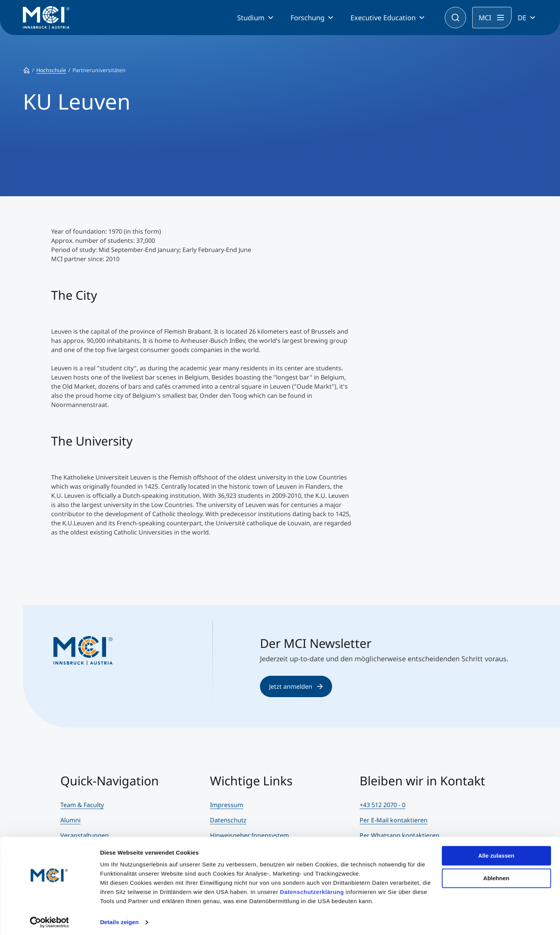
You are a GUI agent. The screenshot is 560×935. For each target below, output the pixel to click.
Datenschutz (228, 820)
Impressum (227, 805)
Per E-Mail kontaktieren (394, 820)
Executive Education (383, 18)
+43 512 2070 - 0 (382, 805)
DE (522, 18)
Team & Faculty (82, 805)
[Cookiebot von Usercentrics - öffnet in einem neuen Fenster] (49, 920)
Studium (251, 18)
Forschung (307, 18)
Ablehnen (496, 876)
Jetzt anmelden (296, 686)
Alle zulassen (496, 853)
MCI (485, 18)
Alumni (70, 820)
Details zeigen (119, 920)
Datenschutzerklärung (312, 890)
